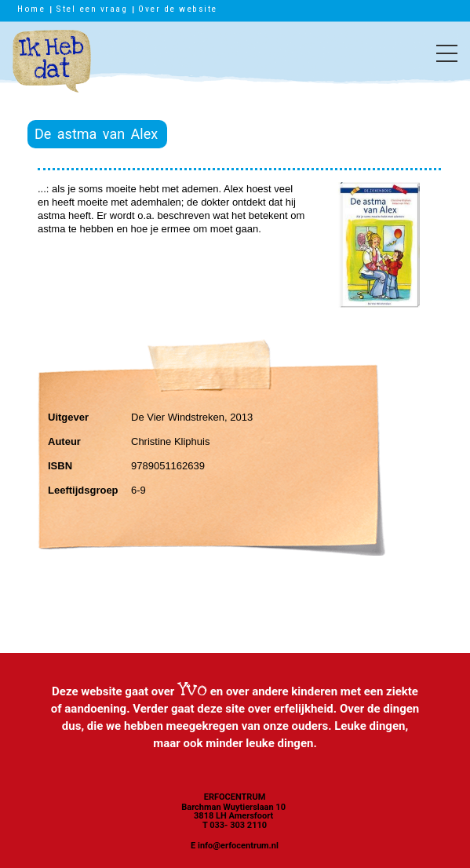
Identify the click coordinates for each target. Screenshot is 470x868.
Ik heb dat (52, 69)
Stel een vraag (91, 9)
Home (31, 9)
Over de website (178, 9)
